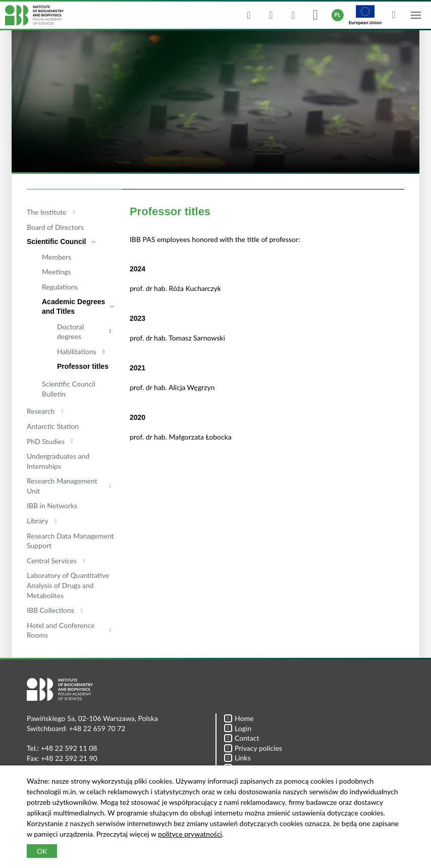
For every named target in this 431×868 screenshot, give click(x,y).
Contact (242, 738)
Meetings (56, 272)
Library (38, 521)
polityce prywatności (190, 834)
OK (42, 851)
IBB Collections (50, 610)
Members (57, 257)
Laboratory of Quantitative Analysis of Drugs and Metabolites (68, 585)
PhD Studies (46, 441)
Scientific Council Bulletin (69, 389)
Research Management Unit (62, 486)
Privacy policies (253, 748)
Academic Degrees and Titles (73, 307)
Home (239, 718)
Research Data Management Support (70, 541)
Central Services (52, 561)
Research (41, 411)
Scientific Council (56, 242)
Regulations (60, 287)
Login (238, 728)
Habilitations (77, 351)
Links (237, 758)
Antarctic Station (53, 426)
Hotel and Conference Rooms (61, 630)
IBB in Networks (52, 505)
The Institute (46, 212)
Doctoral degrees (70, 332)
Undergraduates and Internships (58, 461)
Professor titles (83, 366)
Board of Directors (55, 227)
